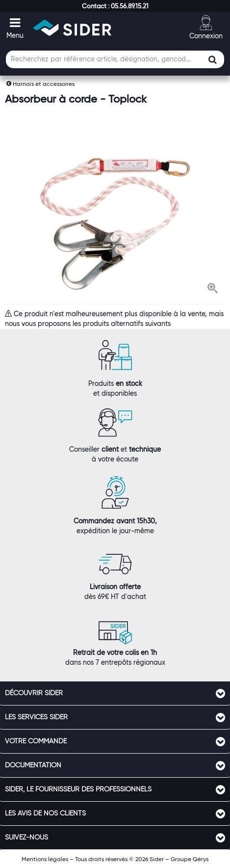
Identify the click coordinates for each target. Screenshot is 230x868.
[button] (115, 6)
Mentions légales (45, 859)
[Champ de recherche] (115, 59)
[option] (115, 224)
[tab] (115, 693)
